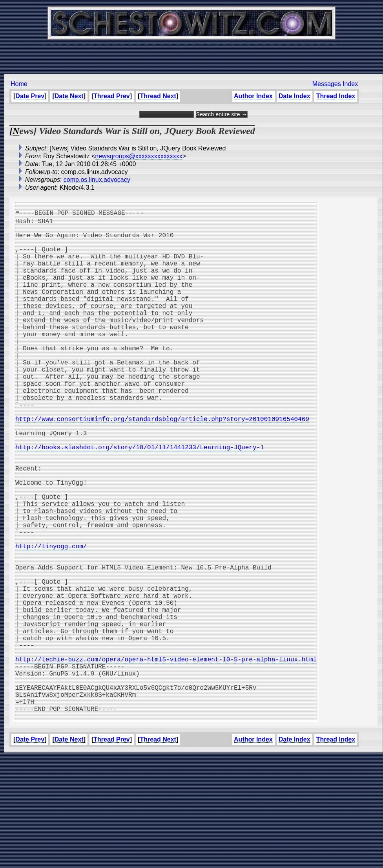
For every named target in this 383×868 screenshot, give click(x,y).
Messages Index (335, 84)
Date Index (295, 96)
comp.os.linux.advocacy (97, 180)
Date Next (69, 96)
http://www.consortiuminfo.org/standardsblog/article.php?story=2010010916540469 (162, 464)
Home (19, 84)
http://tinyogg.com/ (51, 620)
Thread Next (158, 96)
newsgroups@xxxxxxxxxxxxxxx (139, 156)
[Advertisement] (191, 55)
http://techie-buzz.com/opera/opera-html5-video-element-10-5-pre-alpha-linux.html (166, 758)
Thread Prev (111, 96)
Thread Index (336, 96)
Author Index (253, 96)
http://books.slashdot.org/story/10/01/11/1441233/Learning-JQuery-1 (140, 499)
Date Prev (30, 96)
